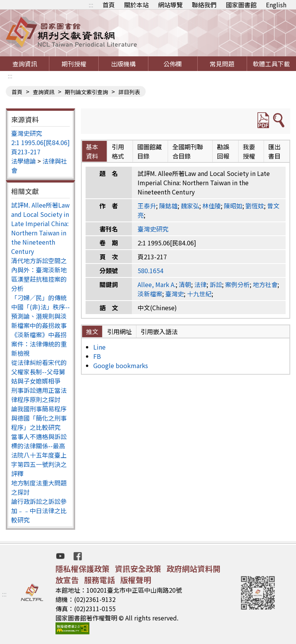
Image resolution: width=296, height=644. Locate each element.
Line (99, 347)
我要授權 (249, 151)
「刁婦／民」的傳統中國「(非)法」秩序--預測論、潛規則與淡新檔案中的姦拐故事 (40, 311)
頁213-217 (26, 152)
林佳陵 (212, 206)
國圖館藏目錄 (150, 151)
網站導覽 (170, 5)
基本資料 (92, 151)
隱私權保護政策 (82, 569)
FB (97, 356)
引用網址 (119, 331)
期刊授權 (74, 64)
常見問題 (222, 64)
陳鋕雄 (168, 206)
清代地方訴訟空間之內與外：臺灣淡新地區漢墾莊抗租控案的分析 (39, 274)
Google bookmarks (121, 365)
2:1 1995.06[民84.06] (40, 142)
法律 (200, 284)
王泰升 (147, 206)
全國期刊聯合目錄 (188, 151)
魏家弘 (190, 206)
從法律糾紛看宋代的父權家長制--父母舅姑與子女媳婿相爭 (39, 372)
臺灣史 (175, 294)
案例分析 (237, 284)
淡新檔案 (150, 294)
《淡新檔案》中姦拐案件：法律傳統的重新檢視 (39, 344)
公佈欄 (173, 64)
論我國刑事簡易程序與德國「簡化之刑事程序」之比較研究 (39, 418)
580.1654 (151, 270)
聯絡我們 (204, 5)
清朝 (185, 284)
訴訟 (216, 284)
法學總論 (24, 161)
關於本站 (136, 5)
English (276, 5)
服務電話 (99, 580)
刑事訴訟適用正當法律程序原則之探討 (39, 395)
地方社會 (265, 284)
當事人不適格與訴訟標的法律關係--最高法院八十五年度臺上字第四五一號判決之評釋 (39, 455)
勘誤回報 (223, 151)
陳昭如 (233, 206)
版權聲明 (136, 580)
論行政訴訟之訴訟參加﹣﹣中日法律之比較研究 (39, 510)
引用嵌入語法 (159, 331)
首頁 (109, 5)
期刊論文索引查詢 (86, 92)
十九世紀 (199, 294)
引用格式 (118, 151)
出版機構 (123, 64)
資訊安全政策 (138, 569)
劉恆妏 (255, 206)
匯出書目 (274, 151)
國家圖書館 (241, 5)
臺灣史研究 (27, 133)
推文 (92, 331)
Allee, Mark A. (157, 284)
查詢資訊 (25, 64)
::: (91, 5)
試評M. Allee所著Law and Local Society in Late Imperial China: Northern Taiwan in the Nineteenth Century (40, 228)
